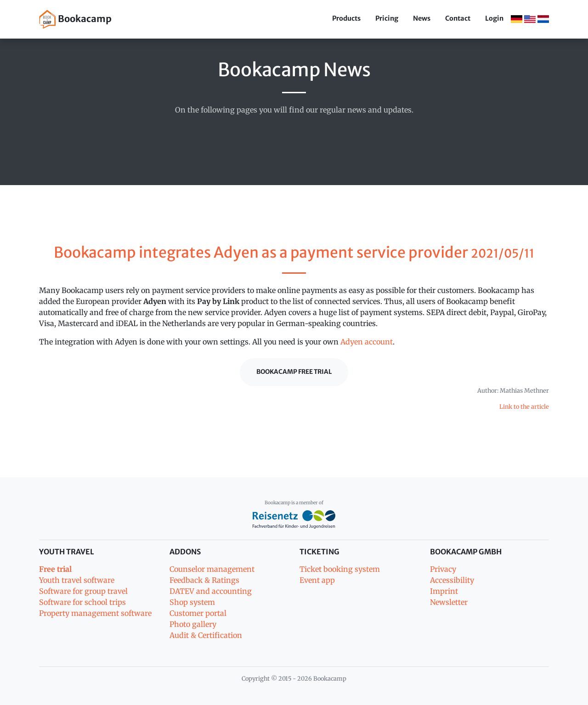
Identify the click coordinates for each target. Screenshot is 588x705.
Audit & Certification (206, 635)
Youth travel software (77, 580)
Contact (458, 18)
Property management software (95, 613)
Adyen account (367, 342)
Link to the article (524, 406)
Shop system (192, 602)
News (422, 18)
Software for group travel (83, 591)
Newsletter (449, 602)
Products (346, 18)
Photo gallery (193, 624)
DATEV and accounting (211, 591)
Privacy (443, 569)
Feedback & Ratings (204, 580)
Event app (317, 580)
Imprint (444, 591)
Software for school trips (82, 602)
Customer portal (198, 613)
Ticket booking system (340, 569)
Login (494, 18)
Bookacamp (75, 19)
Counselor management (212, 569)
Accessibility (452, 580)
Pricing (387, 18)
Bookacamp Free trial (294, 372)
